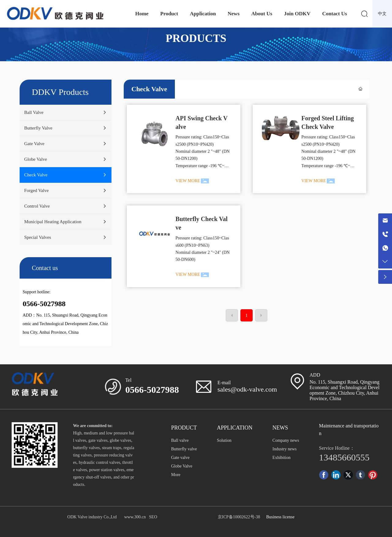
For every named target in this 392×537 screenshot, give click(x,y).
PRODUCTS (196, 38)
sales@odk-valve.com (247, 389)
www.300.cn (135, 517)
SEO (153, 517)
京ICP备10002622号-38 (239, 517)
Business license (280, 517)
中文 (382, 14)
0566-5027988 (152, 390)
